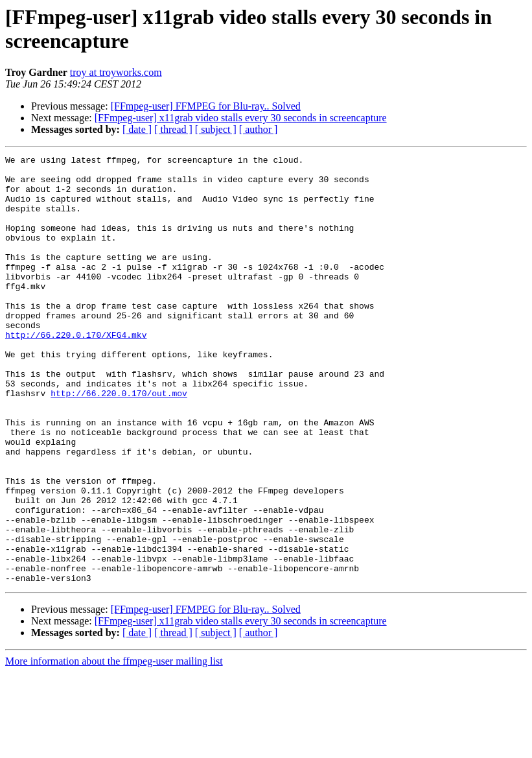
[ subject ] (216, 129)
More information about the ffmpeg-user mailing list (114, 747)
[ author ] (259, 129)
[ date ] (137, 129)
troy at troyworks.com (116, 72)
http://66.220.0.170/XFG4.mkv (76, 372)
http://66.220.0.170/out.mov (119, 442)
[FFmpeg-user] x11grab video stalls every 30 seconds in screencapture (241, 118)
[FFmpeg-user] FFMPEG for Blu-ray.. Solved (206, 106)
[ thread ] (173, 129)
